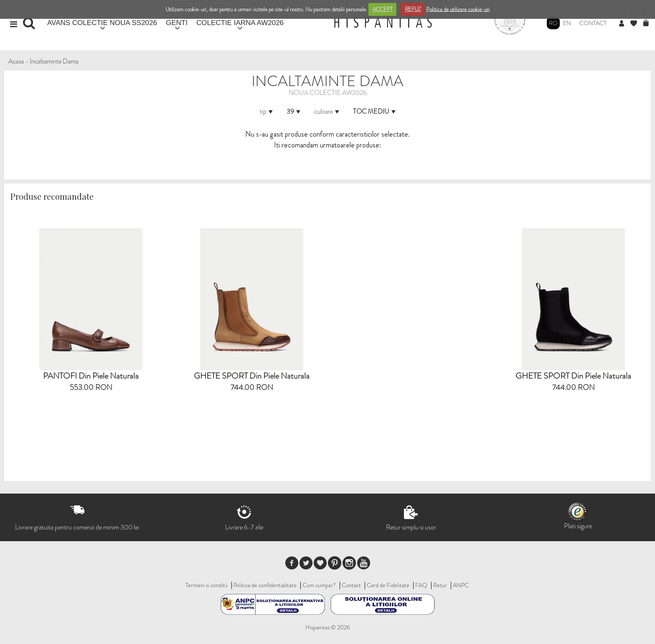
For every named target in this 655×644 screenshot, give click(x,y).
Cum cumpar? (319, 585)
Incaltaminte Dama (54, 61)
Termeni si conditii (207, 585)
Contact (593, 23)
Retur (440, 585)
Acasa (16, 61)
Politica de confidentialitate (265, 585)
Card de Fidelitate (388, 585)
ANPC (461, 585)
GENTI (177, 23)
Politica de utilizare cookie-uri (458, 9)
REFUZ (413, 9)
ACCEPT (383, 9)
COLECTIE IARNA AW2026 (240, 23)
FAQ (421, 585)
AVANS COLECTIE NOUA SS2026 (102, 23)
